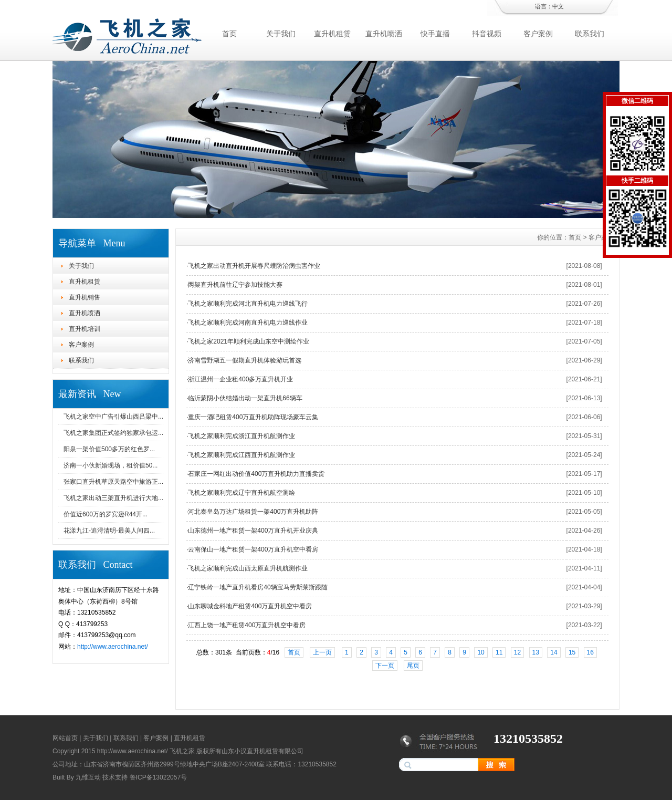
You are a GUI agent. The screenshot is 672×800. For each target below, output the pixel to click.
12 (517, 652)
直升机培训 (85, 329)
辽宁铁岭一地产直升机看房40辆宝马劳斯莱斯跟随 (258, 587)
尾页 (413, 666)
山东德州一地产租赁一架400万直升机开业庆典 (253, 531)
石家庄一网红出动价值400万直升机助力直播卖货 (256, 474)
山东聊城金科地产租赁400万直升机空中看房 (250, 606)
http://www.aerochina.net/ (113, 647)
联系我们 (590, 34)
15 (572, 652)
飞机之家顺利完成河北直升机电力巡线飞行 (248, 304)
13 (536, 652)
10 (481, 652)
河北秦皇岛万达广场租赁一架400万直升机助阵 (253, 512)
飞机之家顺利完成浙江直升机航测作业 (241, 436)
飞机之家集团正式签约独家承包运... (113, 433)
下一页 (385, 666)
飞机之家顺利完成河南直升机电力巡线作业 (248, 323)
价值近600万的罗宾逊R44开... (106, 514)
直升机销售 (85, 297)
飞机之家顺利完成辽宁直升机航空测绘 (241, 493)
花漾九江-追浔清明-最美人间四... (109, 531)
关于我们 (281, 34)
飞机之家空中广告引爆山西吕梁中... (113, 417)
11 (499, 652)
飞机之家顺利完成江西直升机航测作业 (241, 455)
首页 (229, 34)
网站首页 (65, 738)
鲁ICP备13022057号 (158, 777)
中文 (558, 6)
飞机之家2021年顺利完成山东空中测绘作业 (249, 341)
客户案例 (538, 34)
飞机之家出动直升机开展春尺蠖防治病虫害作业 (254, 266)
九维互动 (88, 777)
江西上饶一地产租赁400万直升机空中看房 (247, 625)
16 (590, 652)
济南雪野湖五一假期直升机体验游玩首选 (245, 360)
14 (554, 652)
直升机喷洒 (384, 34)
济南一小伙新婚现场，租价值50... (111, 465)
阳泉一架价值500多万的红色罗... (109, 449)
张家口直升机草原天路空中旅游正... (113, 482)
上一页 (322, 652)
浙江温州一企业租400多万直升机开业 (240, 379)
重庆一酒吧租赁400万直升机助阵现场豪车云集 (253, 417)
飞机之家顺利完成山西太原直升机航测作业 (248, 568)
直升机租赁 (332, 34)
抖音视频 (487, 34)
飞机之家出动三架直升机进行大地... (113, 498)
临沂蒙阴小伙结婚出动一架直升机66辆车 (245, 398)
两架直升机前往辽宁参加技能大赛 (235, 285)
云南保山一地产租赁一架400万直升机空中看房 (253, 549)
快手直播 (435, 34)
